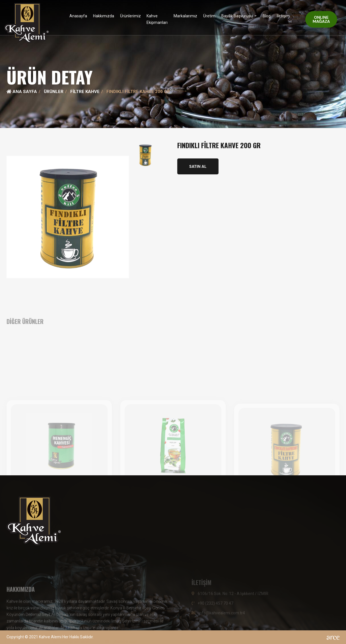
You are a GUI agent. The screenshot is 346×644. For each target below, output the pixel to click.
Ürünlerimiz (130, 16)
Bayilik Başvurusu (237, 16)
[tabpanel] (173, 64)
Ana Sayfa (22, 92)
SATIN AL (198, 166)
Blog (267, 16)
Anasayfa (78, 16)
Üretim (209, 16)
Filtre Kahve (85, 92)
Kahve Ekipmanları (157, 19)
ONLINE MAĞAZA (321, 19)
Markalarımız (185, 16)
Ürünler (54, 92)
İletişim (283, 16)
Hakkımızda (104, 16)
